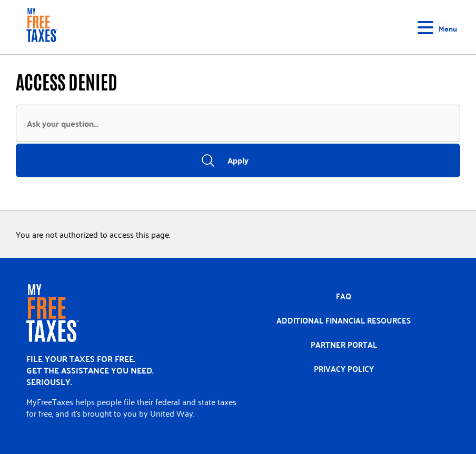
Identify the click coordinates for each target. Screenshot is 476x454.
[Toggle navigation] (439, 27)
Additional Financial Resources (344, 320)
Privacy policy (344, 369)
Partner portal (344, 345)
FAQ (344, 296)
